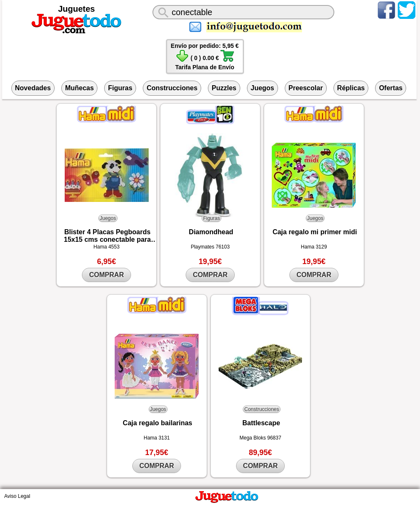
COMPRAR (106, 275)
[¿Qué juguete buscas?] (243, 12)
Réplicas (351, 88)
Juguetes (76, 9)
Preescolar (306, 88)
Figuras (120, 88)
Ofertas (391, 88)
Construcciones (172, 88)
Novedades (33, 88)
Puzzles (224, 88)
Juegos (262, 88)
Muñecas (79, 88)
